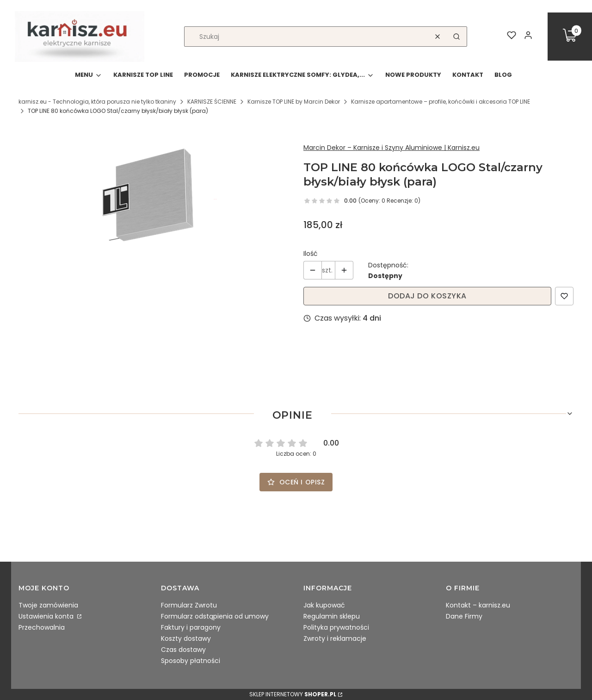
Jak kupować (324, 605)
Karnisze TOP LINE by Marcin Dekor (294, 102)
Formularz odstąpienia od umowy (215, 616)
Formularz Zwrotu (189, 605)
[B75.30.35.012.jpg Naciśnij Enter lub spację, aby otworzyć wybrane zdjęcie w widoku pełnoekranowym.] (154, 199)
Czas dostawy (183, 650)
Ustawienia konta (47, 616)
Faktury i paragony (191, 627)
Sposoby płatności (191, 661)
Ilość (311, 254)
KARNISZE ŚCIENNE (212, 102)
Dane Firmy (464, 616)
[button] (456, 37)
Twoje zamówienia (48, 605)
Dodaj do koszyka (427, 296)
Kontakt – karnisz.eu (478, 605)
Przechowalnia (42, 627)
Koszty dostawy (186, 638)
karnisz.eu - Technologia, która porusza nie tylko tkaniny (97, 102)
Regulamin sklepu (332, 616)
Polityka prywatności (336, 627)
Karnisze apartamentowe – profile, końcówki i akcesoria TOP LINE (441, 102)
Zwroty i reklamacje (335, 638)
